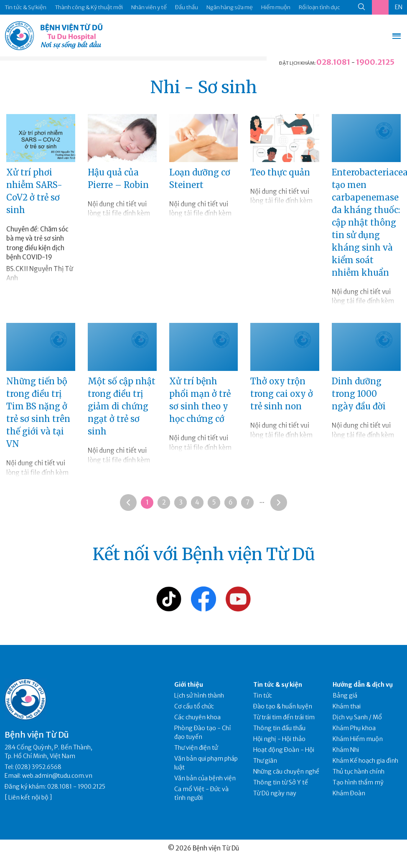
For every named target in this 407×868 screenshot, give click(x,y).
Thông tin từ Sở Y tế (281, 782)
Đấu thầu (187, 7)
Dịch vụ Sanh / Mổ (357, 717)
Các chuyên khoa (197, 717)
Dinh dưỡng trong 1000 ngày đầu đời (359, 394)
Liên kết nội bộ (28, 797)
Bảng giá (345, 695)
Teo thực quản (280, 172)
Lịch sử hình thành (199, 695)
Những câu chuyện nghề (286, 772)
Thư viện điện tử (196, 748)
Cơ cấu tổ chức (194, 706)
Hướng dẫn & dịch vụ (363, 685)
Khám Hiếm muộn (358, 739)
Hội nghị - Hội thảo (279, 739)
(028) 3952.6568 (38, 767)
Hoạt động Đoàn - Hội (284, 750)
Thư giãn (265, 761)
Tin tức (263, 695)
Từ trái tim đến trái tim (284, 717)
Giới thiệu (189, 685)
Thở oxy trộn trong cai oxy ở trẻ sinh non (282, 394)
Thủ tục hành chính (359, 772)
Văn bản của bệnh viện (205, 778)
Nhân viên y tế (149, 7)
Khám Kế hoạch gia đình (365, 761)
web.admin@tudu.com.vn (57, 776)
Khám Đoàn (349, 793)
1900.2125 (375, 62)
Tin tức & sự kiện (278, 685)
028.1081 (333, 62)
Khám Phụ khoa (354, 728)
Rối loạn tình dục (319, 7)
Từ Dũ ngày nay (275, 793)
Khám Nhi (346, 750)
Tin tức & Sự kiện (25, 7)
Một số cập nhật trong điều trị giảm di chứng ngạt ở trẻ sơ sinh (122, 406)
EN (399, 7)
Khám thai (347, 706)
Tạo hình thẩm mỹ (358, 782)
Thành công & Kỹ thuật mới (89, 7)
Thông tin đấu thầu (279, 728)
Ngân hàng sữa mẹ (230, 7)
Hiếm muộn (276, 7)
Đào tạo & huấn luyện (283, 706)
